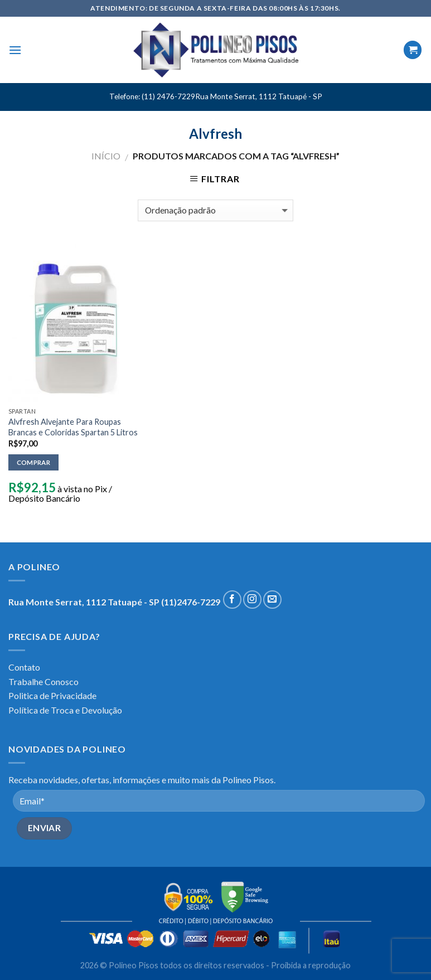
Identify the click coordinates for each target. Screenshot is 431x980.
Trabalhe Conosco (43, 681)
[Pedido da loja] (215, 210)
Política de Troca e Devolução (65, 710)
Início (106, 156)
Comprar (33, 462)
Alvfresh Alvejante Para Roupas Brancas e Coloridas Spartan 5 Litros (73, 427)
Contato (24, 667)
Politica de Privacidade (52, 695)
